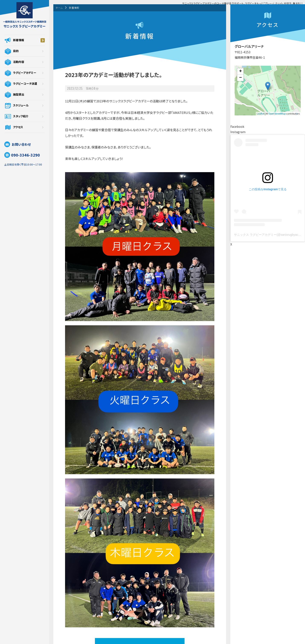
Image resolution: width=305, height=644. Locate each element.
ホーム (59, 8)
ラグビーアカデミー (25, 73)
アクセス (25, 127)
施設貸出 (25, 95)
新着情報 (25, 40)
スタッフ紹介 (25, 116)
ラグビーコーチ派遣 (25, 84)
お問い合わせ (17, 144)
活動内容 (25, 62)
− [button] (240, 78)
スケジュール (25, 106)
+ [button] (240, 71)
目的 (25, 51)
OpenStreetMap (277, 113)
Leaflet (261, 113)
